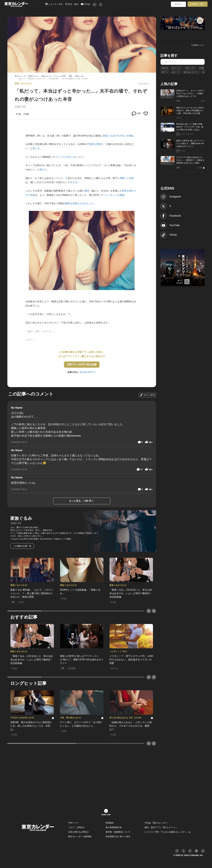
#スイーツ (176, 72)
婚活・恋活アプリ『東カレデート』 (161, 827)
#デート (165, 72)
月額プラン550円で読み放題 (82, 365)
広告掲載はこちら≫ (198, 45)
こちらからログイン (87, 372)
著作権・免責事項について (118, 832)
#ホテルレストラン (191, 72)
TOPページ (73, 823)
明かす (43, 170)
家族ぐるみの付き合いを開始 (118, 136)
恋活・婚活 (72, 4)
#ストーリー (177, 68)
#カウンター (190, 68)
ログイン (178, 4)
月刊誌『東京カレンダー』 (157, 823)
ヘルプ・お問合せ (76, 827)
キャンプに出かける (66, 157)
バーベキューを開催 (114, 195)
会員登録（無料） (198, 4)
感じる (36, 148)
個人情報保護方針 (114, 827)
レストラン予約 (54, 4)
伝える (74, 182)
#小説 (201, 68)
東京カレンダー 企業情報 (80, 836)
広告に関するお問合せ (78, 832)
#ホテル (165, 68)
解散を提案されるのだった (80, 203)
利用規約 (110, 823)
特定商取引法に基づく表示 (118, 836)
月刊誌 (86, 4)
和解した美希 (127, 178)
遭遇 (87, 191)
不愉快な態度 (94, 144)
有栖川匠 (20, 107)
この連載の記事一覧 (22, 546)
